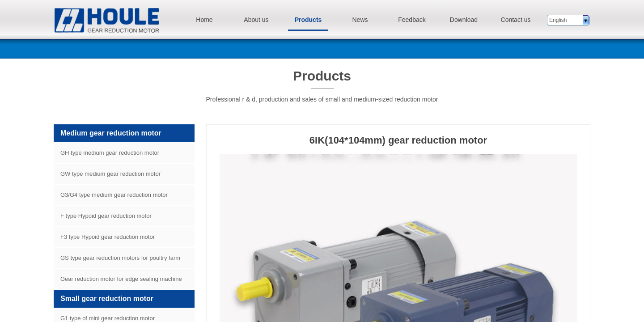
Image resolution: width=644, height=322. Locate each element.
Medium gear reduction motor (111, 133)
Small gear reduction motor (107, 299)
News (360, 20)
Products (308, 20)
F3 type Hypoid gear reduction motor (108, 237)
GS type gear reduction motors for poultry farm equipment (117, 261)
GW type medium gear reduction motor (110, 174)
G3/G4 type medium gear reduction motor (114, 195)
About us (256, 20)
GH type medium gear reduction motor (110, 153)
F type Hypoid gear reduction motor (106, 216)
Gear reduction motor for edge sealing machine (121, 279)
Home (204, 20)
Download (464, 20)
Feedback (412, 20)
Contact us (516, 20)
